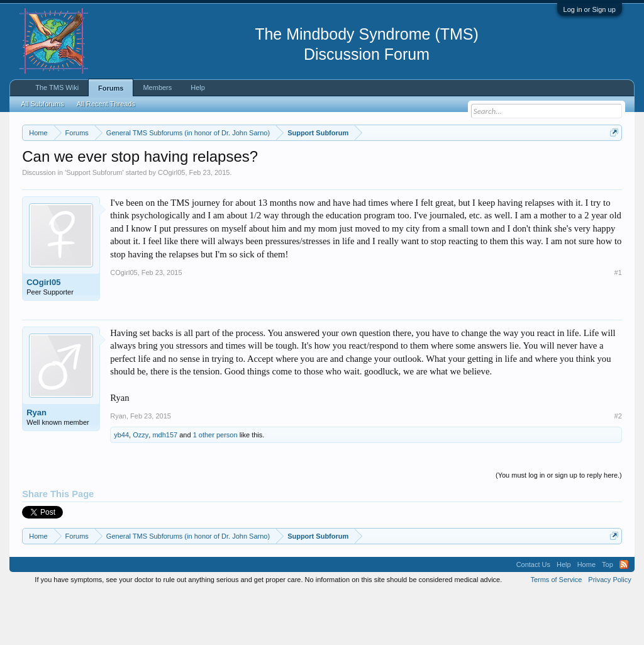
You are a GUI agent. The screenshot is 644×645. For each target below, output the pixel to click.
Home (586, 616)
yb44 (121, 486)
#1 (618, 325)
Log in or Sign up (590, 9)
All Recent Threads (106, 104)
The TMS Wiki (57, 87)
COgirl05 (171, 224)
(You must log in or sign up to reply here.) (559, 527)
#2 (618, 468)
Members (157, 87)
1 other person (215, 486)
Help (198, 87)
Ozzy (141, 486)
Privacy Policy (609, 631)
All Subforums (42, 104)
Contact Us (533, 616)
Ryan (36, 464)
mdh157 (165, 486)
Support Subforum (94, 224)
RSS (624, 616)
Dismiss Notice (612, 162)
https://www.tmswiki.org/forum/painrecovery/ (137, 177)
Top (608, 616)
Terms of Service (556, 631)
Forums (111, 88)
